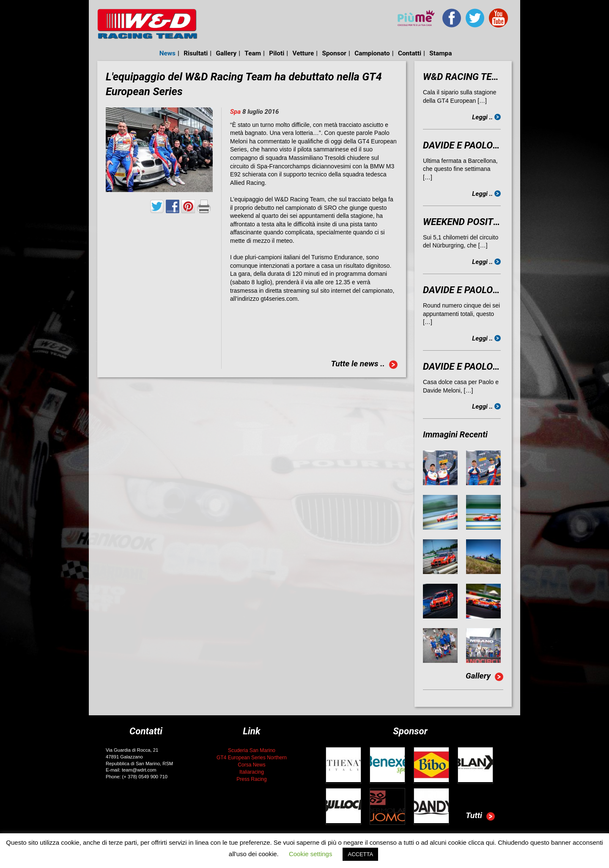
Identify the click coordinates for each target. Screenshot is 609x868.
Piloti (277, 53)
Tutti (480, 816)
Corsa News (251, 765)
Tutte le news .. (364, 365)
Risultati (196, 53)
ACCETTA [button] (360, 854)
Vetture (303, 53)
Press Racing (251, 779)
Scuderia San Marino (252, 750)
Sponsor (334, 53)
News (167, 53)
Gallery (226, 53)
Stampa (440, 53)
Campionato (372, 53)
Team (253, 53)
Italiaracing (252, 772)
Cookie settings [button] (311, 854)
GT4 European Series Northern (252, 758)
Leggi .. (486, 117)
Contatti (410, 53)
